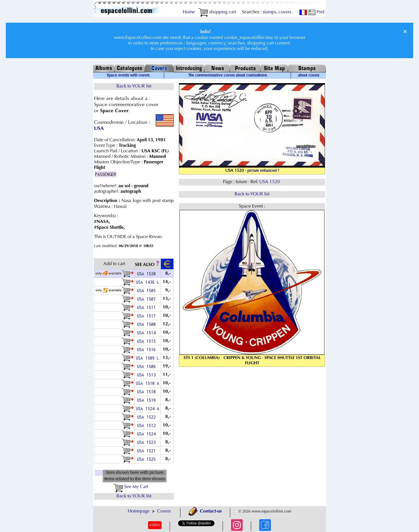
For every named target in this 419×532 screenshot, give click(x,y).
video (155, 525)
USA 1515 (148, 341)
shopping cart (217, 12)
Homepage (139, 511)
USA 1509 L (148, 358)
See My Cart (131, 487)
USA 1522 (148, 417)
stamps (269, 12)
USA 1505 (148, 291)
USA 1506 (148, 366)
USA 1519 (148, 400)
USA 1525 (148, 459)
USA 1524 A (148, 409)
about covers (309, 76)
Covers (164, 511)
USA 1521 (148, 451)
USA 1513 (148, 375)
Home (189, 12)
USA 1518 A (148, 383)
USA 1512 (148, 425)
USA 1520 (270, 182)
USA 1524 (148, 434)
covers (285, 12)
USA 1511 (148, 307)
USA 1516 (148, 350)
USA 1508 (148, 324)
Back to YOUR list (134, 86)
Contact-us (205, 511)
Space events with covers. (129, 76)
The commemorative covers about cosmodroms (228, 76)
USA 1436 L (148, 282)
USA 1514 (148, 333)
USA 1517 (148, 316)
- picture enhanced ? (262, 171)
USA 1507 (148, 299)
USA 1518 (148, 392)
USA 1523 (148, 442)
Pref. (317, 12)
